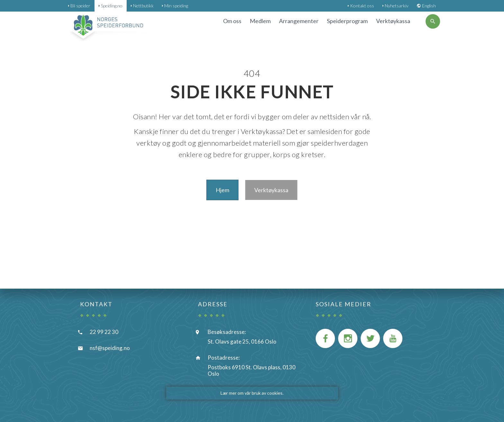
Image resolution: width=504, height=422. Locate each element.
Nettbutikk (143, 6)
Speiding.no (112, 6)
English (429, 6)
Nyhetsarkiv (397, 6)
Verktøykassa (393, 21)
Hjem (222, 190)
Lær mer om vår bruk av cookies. (252, 393)
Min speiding (176, 6)
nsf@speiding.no (110, 348)
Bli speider (80, 6)
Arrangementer (299, 21)
